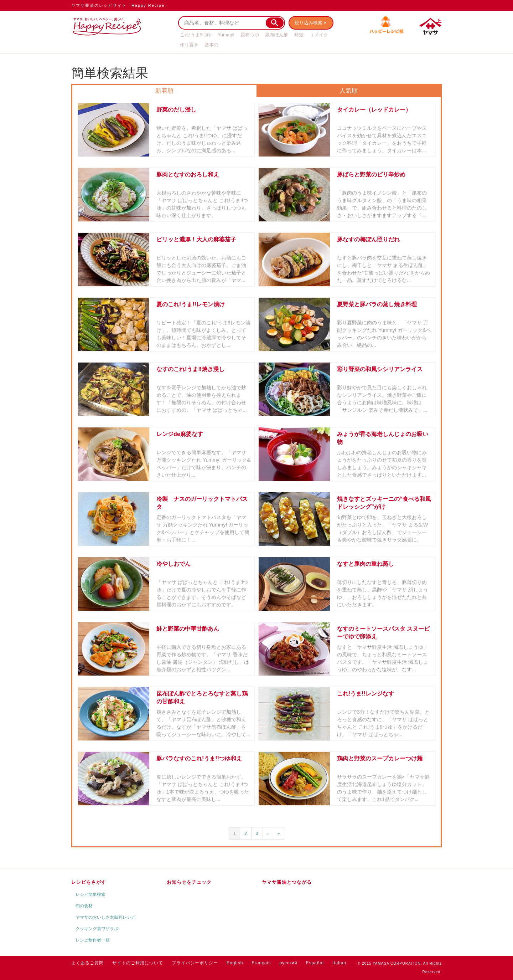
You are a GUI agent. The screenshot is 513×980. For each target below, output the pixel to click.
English (235, 963)
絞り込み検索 (309, 23)
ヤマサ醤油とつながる (287, 882)
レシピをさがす (89, 882)
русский (288, 963)
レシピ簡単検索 (90, 894)
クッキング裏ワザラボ (97, 929)
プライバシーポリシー (195, 963)
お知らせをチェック (189, 882)
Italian (339, 963)
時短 (299, 35)
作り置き (189, 45)
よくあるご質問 (87, 963)
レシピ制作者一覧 (93, 940)
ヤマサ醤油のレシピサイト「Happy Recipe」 (120, 5)
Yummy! (226, 35)
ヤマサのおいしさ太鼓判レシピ (105, 917)
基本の (211, 45)
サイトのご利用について (138, 963)
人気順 (349, 91)
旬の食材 (84, 906)
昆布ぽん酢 (277, 35)
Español (315, 963)
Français (261, 963)
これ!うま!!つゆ (196, 35)
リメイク (319, 35)
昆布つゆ (250, 35)
